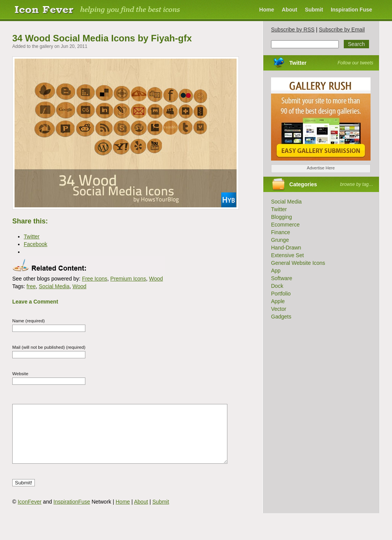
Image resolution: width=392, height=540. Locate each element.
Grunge (280, 240)
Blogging (282, 217)
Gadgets (281, 317)
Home (267, 10)
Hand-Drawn (286, 248)
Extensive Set (287, 255)
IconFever (29, 513)
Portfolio (281, 294)
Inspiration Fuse (351, 10)
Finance (281, 232)
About (289, 10)
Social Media (54, 286)
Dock (277, 286)
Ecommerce (285, 225)
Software (282, 278)
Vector (279, 309)
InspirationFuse (72, 513)
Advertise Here (321, 168)
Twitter (298, 63)
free (31, 286)
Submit (314, 10)
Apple (278, 301)
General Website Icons (298, 263)
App (276, 271)
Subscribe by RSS (293, 30)
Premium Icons (128, 279)
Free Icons (95, 279)
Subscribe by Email (342, 30)
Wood (156, 279)
